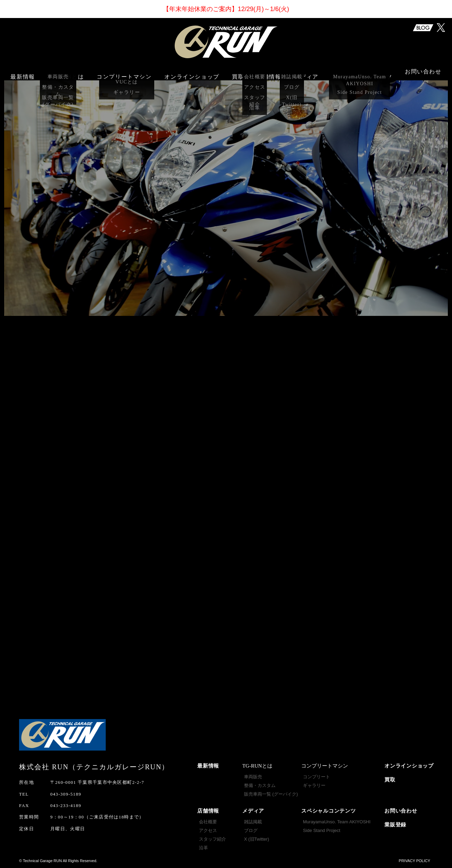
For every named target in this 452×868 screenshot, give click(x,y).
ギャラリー (314, 785)
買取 (238, 73)
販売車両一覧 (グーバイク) (271, 794)
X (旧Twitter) (257, 839)
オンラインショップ (192, 73)
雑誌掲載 (253, 822)
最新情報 (23, 73)
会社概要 (208, 822)
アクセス (208, 830)
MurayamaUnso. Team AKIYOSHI (337, 822)
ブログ (251, 830)
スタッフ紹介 (212, 839)
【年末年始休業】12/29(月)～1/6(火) (226, 9)
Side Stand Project (322, 830)
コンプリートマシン (124, 73)
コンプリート (316, 777)
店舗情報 (208, 811)
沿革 (203, 848)
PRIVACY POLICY (414, 861)
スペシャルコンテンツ (329, 811)
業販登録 (395, 825)
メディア (253, 811)
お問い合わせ (423, 73)
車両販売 (253, 777)
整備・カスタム (260, 785)
